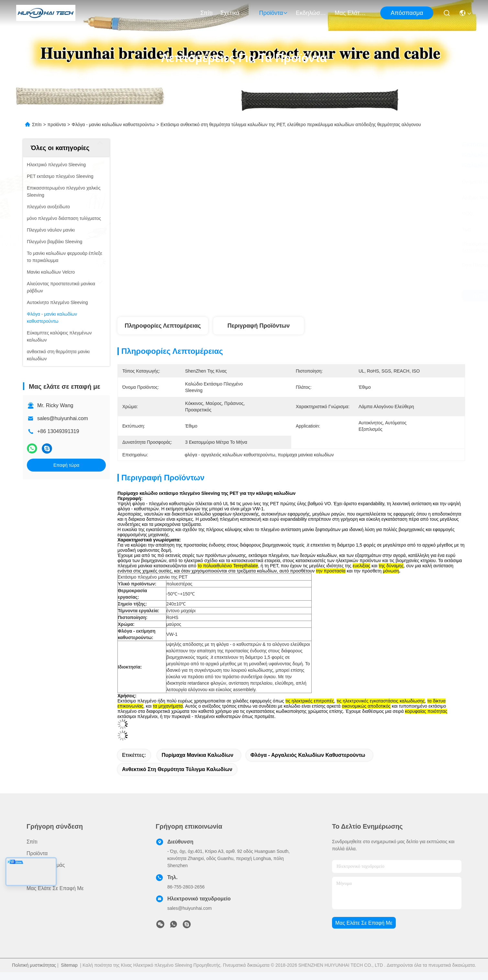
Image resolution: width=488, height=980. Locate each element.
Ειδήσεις (36, 877)
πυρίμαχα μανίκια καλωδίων (197, 755)
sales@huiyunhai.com (63, 418)
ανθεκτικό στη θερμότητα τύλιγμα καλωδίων (177, 769)
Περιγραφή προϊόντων (259, 326)
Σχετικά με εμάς (236, 13)
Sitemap (69, 965)
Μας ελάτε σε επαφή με (350, 13)
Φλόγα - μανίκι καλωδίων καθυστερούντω (113, 125)
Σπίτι (206, 13)
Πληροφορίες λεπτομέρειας (163, 326)
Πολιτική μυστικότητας (34, 965)
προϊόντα (274, 13)
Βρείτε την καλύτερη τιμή (347, 296)
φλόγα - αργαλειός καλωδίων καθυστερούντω (308, 755)
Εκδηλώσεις (311, 13)
